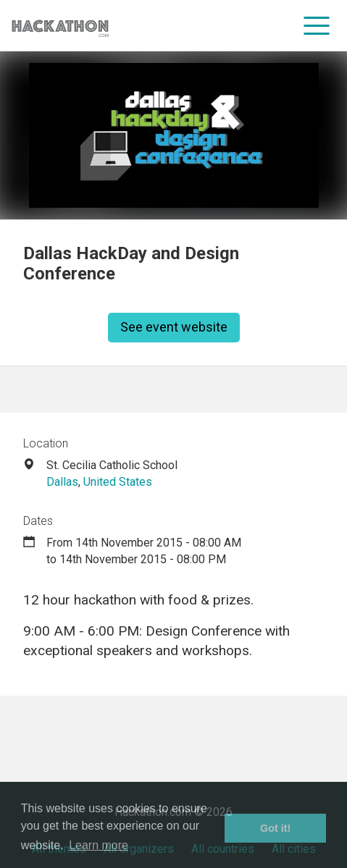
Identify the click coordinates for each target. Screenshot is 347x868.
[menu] (317, 25)
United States (118, 482)
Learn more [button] (99, 845)
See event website (174, 327)
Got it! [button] (275, 828)
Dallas (62, 482)
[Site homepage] (60, 26)
